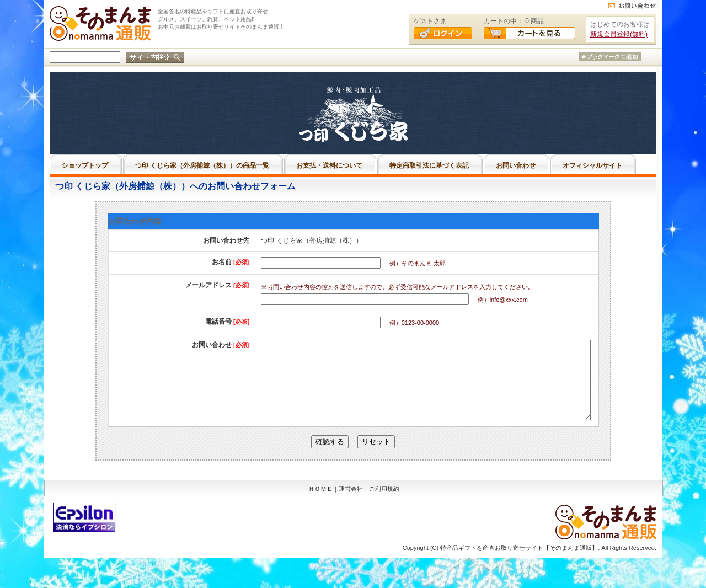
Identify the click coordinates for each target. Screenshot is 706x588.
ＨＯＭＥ (320, 505)
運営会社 (351, 505)
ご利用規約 (384, 505)
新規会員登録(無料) (619, 34)
